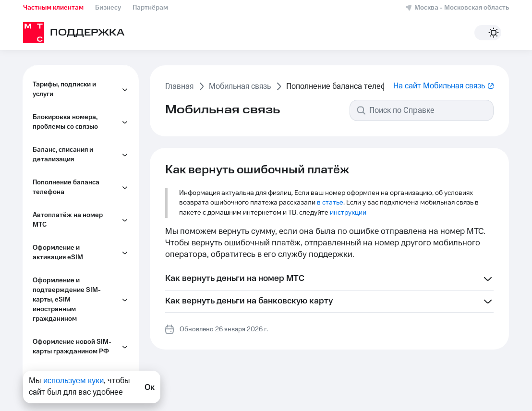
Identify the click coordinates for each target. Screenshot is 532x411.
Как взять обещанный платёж (75, 174)
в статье (330, 203)
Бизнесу (108, 8)
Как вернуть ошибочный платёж (79, 87)
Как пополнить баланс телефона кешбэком (76, 145)
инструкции (348, 213)
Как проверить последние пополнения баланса (81, 203)
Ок (150, 387)
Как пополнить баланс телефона (76, 116)
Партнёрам (150, 8)
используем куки (73, 381)
